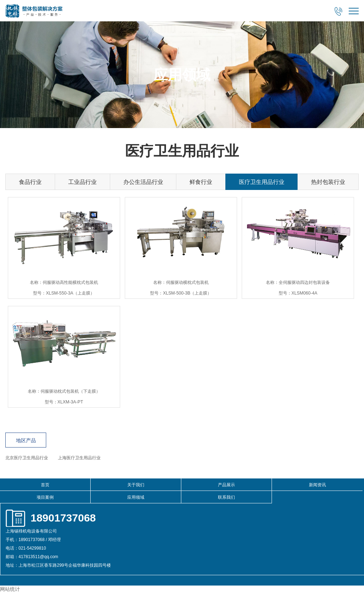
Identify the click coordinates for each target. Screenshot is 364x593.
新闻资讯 (317, 485)
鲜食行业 (201, 182)
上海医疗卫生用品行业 (79, 458)
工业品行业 (82, 182)
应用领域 (136, 497)
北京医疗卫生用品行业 (27, 458)
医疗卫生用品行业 (262, 182)
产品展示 (226, 485)
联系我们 (226, 497)
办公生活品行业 (143, 182)
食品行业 (30, 182)
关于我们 (136, 485)
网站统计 (10, 589)
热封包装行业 (328, 182)
